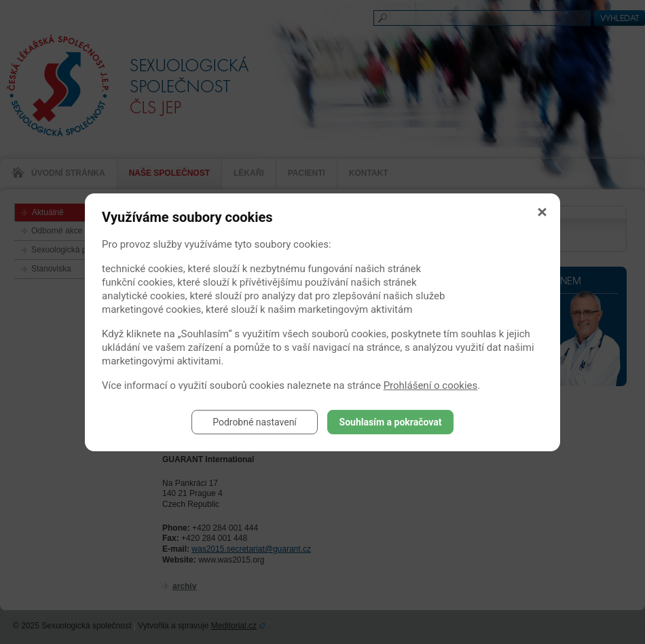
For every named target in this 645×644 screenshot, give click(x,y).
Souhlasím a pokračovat (391, 422)
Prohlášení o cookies (431, 385)
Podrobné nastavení (255, 422)
